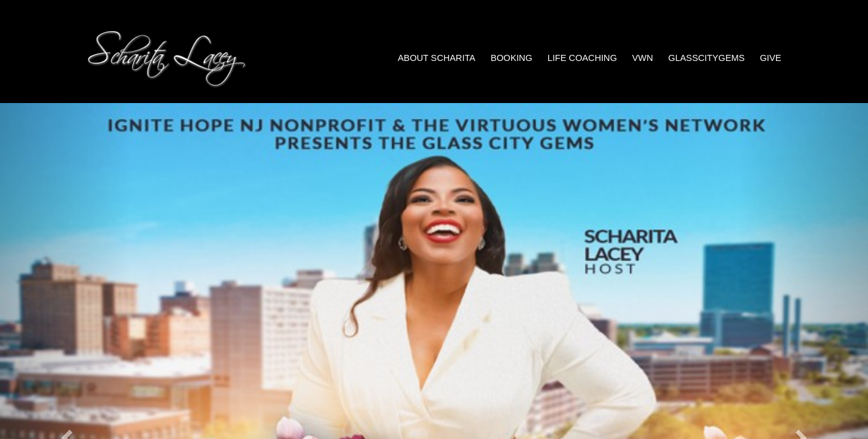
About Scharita (436, 58)
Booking (511, 58)
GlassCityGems (706, 58)
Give (770, 58)
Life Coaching (582, 58)
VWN (643, 58)
